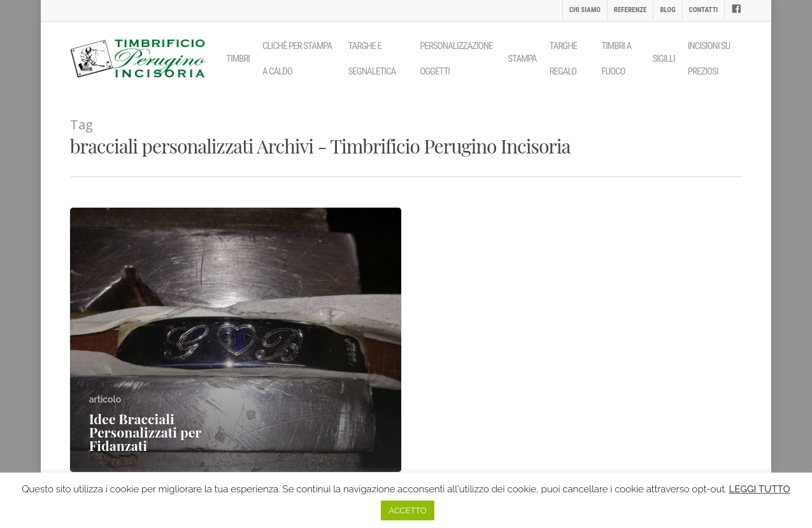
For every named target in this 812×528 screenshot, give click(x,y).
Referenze (630, 10)
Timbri (238, 59)
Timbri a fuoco (616, 59)
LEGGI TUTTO (760, 489)
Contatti (704, 10)
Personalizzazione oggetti (456, 59)
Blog (667, 10)
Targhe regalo (563, 59)
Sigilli (664, 59)
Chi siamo (585, 10)
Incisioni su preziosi (709, 59)
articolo (105, 399)
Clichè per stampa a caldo (297, 59)
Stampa (523, 59)
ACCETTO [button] (407, 510)
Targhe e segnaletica (372, 59)
